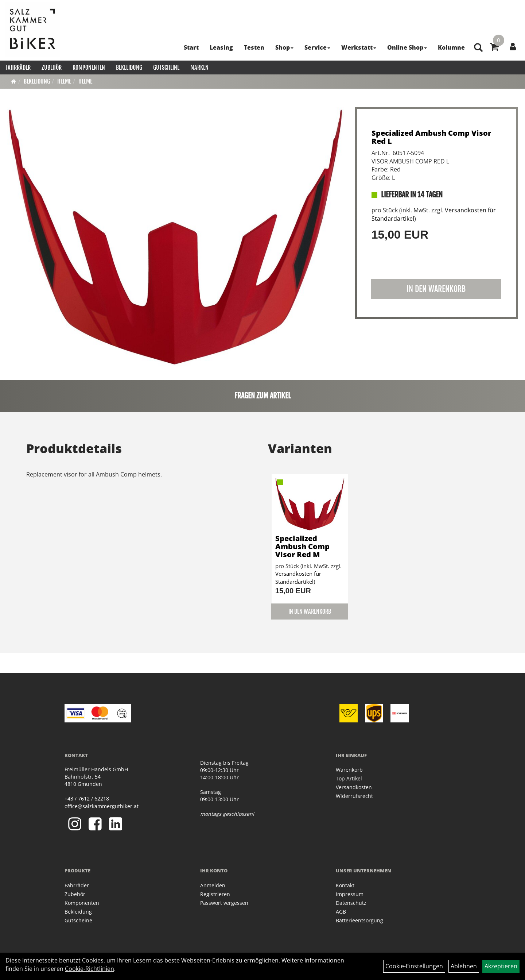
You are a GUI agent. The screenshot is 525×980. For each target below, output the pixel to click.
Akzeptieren (501, 966)
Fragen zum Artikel (263, 396)
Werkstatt (359, 47)
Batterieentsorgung (359, 920)
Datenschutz (351, 903)
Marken (199, 67)
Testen (254, 47)
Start (191, 47)
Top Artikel (349, 778)
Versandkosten (354, 787)
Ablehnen (464, 966)
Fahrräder (18, 67)
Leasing (221, 47)
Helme (64, 81)
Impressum (350, 894)
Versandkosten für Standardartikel (298, 577)
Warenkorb (349, 770)
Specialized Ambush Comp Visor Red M (302, 546)
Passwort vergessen (224, 903)
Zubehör (52, 67)
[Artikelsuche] (478, 48)
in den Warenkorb (436, 289)
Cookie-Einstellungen (414, 966)
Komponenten (89, 67)
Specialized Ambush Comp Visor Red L (431, 137)
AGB (341, 912)
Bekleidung (129, 67)
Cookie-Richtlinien (90, 969)
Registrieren (215, 894)
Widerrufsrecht (354, 796)
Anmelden (213, 885)
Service (317, 47)
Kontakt (345, 885)
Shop (284, 47)
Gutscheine (166, 67)
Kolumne (451, 47)
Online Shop (407, 47)
